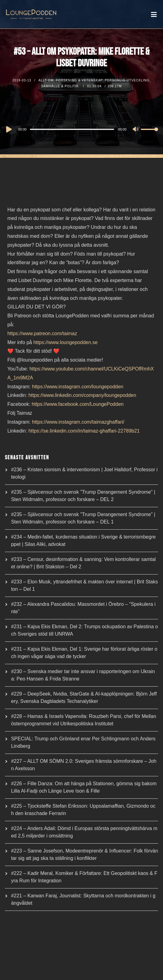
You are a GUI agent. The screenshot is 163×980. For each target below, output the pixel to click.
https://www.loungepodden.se (65, 342)
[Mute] (136, 130)
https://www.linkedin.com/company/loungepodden (82, 395)
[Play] (8, 129)
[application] (81, 129)
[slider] (72, 129)
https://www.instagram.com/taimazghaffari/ (78, 422)
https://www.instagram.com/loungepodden (78, 387)
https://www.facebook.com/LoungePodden (78, 404)
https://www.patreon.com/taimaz (42, 333)
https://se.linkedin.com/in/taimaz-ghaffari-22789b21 (84, 431)
